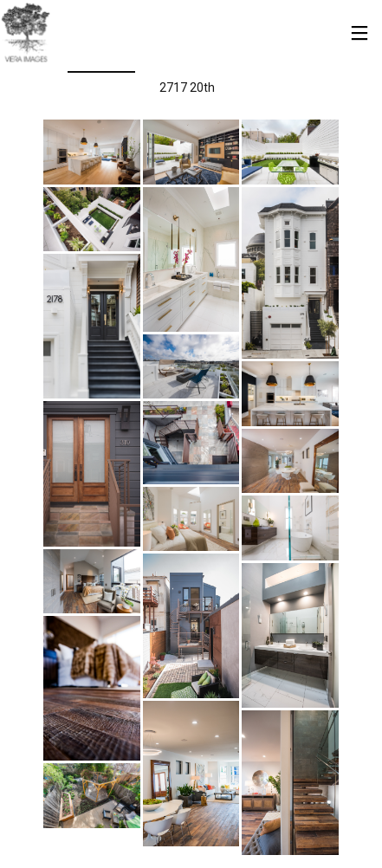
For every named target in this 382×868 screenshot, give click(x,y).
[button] (92, 152)
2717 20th (187, 87)
